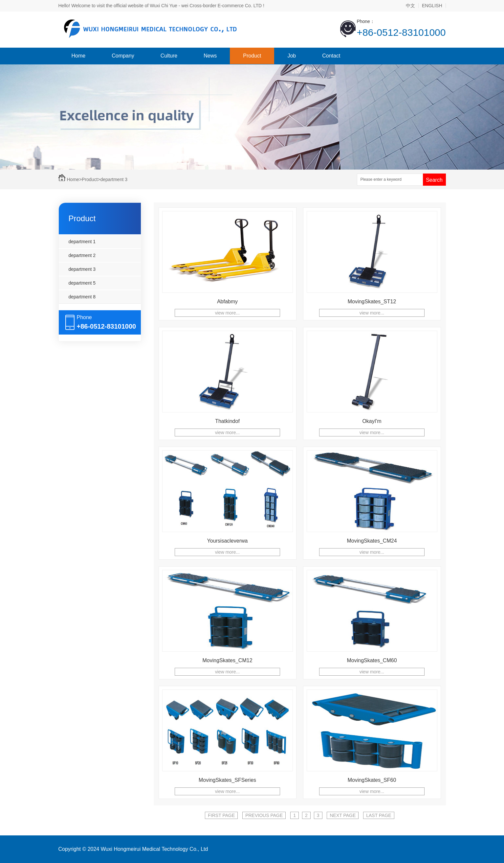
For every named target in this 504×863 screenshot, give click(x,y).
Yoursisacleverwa (228, 541)
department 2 (82, 255)
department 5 (82, 283)
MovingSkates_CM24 (372, 541)
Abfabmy (227, 302)
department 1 (82, 242)
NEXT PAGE (343, 815)
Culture (169, 56)
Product (252, 56)
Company (123, 56)
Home (79, 56)
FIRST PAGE (221, 815)
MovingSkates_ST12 (372, 302)
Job (292, 56)
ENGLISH (432, 6)
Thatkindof (227, 421)
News (210, 56)
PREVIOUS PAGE (264, 815)
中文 (410, 6)
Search (434, 180)
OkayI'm (372, 421)
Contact (331, 56)
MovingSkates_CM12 (227, 660)
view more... (227, 313)
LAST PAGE (379, 815)
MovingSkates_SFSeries (227, 780)
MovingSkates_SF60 (372, 780)
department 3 (114, 179)
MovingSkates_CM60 (372, 660)
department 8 (82, 297)
